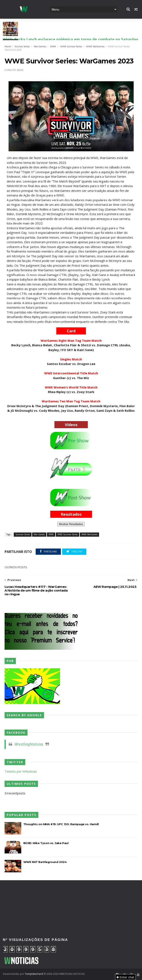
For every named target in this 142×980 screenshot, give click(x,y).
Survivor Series (22, 46)
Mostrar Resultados (71, 524)
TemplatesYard (34, 974)
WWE (53, 46)
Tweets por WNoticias (21, 771)
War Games (40, 46)
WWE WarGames (95, 46)
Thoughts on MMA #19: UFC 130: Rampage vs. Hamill (61, 824)
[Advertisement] (71, 895)
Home (8, 46)
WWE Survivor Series (71, 46)
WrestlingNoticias (29, 744)
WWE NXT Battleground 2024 (45, 862)
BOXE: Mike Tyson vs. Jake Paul (46, 843)
